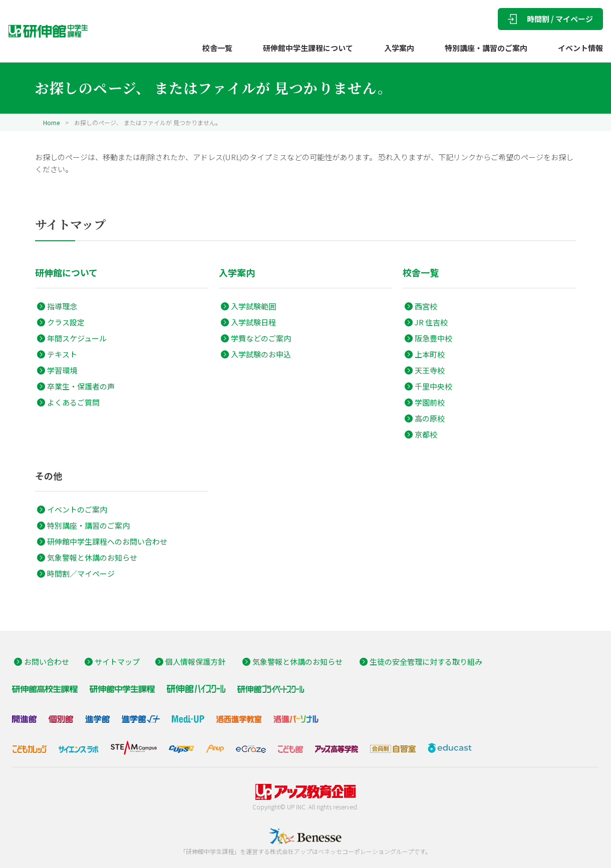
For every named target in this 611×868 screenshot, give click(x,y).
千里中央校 (433, 386)
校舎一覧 (217, 48)
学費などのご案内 (261, 338)
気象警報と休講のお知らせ (92, 557)
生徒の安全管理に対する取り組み (426, 662)
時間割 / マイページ (550, 19)
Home (52, 122)
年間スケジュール (77, 338)
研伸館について (66, 272)
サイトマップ (117, 662)
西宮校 (426, 306)
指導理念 (62, 306)
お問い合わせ (47, 662)
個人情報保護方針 (195, 662)
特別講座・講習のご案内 (486, 48)
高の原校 (430, 418)
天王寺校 (430, 370)
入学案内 (399, 48)
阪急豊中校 (433, 338)
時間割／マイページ (81, 573)
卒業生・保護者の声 (81, 386)
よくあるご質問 (73, 402)
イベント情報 (580, 48)
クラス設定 (66, 322)
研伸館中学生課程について (308, 48)
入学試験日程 (253, 322)
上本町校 (430, 354)
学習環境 (62, 370)
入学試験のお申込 (261, 354)
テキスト (62, 354)
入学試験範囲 (253, 306)
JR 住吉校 (431, 322)
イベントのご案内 (77, 509)
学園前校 (430, 402)
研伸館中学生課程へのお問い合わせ (107, 541)
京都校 (426, 434)
